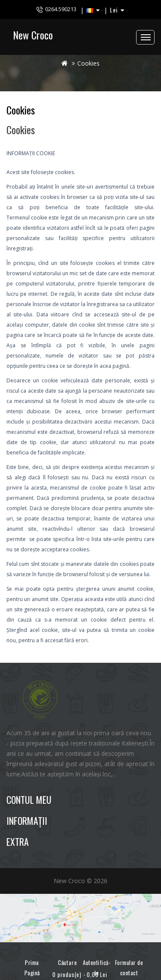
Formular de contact (129, 968)
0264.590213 (61, 9)
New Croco (33, 35)
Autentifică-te (97, 968)
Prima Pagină (32, 968)
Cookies (88, 63)
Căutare (64, 959)
